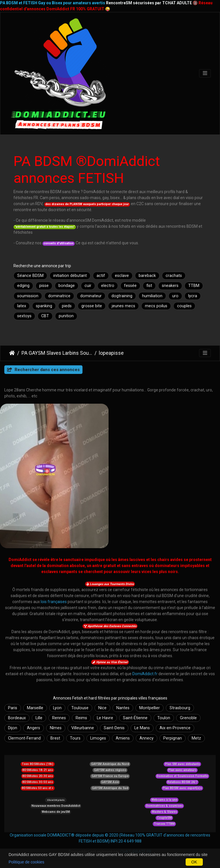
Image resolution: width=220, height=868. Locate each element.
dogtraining (122, 296)
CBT (45, 316)
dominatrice (59, 296)
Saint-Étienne (135, 718)
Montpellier (150, 708)
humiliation (152, 296)
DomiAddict (12, 353)
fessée (130, 286)
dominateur (91, 296)
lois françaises (54, 602)
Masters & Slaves (164, 812)
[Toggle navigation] (205, 73)
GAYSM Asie (110, 782)
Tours (75, 738)
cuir (88, 286)
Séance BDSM (30, 276)
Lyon (57, 708)
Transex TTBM (164, 824)
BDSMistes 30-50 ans (38, 782)
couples (184, 306)
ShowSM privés (56, 800)
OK (194, 862)
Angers (34, 728)
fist (149, 286)
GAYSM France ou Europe (110, 776)
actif (101, 276)
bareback (147, 276)
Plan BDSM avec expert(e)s (182, 788)
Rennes (59, 718)
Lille (39, 718)
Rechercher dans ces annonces (43, 370)
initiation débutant (70, 276)
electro (108, 286)
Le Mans (142, 728)
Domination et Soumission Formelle (182, 776)
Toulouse (80, 708)
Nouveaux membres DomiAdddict (56, 806)
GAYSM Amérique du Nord (110, 764)
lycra (193, 296)
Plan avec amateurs (182, 770)
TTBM (194, 286)
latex (22, 306)
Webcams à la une (164, 800)
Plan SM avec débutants (182, 764)
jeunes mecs (123, 306)
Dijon (13, 728)
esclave (122, 276)
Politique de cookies (26, 862)
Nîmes (56, 728)
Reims (81, 718)
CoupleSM (164, 818)
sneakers (170, 286)
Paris (13, 708)
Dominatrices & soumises (164, 806)
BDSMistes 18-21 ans (38, 770)
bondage (67, 286)
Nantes (123, 708)
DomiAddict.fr (145, 674)
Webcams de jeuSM (56, 812)
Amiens (123, 738)
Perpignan (173, 738)
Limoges (98, 738)
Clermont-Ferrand (24, 738)
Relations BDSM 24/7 (182, 782)
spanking (44, 306)
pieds (67, 306)
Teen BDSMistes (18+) (38, 764)
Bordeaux (17, 718)
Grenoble (188, 718)
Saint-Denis (114, 728)
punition (66, 316)
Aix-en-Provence (175, 728)
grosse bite (92, 306)
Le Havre (105, 718)
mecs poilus (156, 306)
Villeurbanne (83, 728)
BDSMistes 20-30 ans (38, 776)
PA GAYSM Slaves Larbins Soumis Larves (57, 353)
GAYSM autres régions (110, 770)
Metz (196, 738)
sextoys (24, 316)
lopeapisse (111, 353)
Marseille (35, 708)
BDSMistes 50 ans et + (38, 788)
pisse (44, 286)
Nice (102, 708)
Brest (55, 738)
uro (175, 296)
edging (23, 286)
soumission (28, 296)
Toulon (164, 718)
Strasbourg (180, 708)
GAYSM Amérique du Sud (110, 788)
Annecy (147, 738)
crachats (174, 276)
